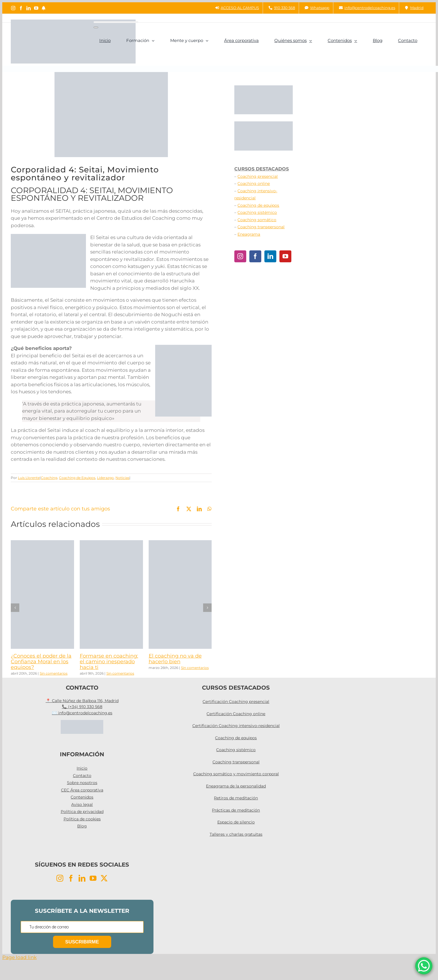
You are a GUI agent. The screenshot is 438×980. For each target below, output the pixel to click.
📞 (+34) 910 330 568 (82, 707)
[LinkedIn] (270, 256)
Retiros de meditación (236, 798)
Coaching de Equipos (77, 478)
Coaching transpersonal (261, 227)
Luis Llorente (29, 478)
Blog (82, 826)
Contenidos (82, 797)
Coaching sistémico (257, 212)
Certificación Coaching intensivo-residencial (236, 726)
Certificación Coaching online (236, 714)
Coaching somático (257, 220)
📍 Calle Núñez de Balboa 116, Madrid (82, 701)
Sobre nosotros (82, 783)
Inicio (82, 768)
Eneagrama (249, 234)
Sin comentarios (54, 673)
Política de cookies (82, 819)
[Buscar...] (116, 22)
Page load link (19, 957)
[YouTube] (285, 256)
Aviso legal (82, 804)
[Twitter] (104, 878)
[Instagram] (240, 256)
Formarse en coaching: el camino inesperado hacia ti (109, 662)
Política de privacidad (82, 812)
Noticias (122, 478)
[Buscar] (96, 27)
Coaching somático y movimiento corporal (236, 774)
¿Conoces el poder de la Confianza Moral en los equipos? (41, 662)
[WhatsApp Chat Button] (424, 966)
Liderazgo (105, 478)
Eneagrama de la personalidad (236, 786)
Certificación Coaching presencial (236, 702)
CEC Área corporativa (82, 790)
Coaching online (254, 183)
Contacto (82, 776)
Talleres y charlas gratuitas (236, 834)
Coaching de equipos (258, 205)
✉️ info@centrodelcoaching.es (82, 713)
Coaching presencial (258, 176)
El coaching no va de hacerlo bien (175, 659)
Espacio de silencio (236, 822)
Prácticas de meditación (236, 810)
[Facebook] (255, 256)
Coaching (49, 478)
